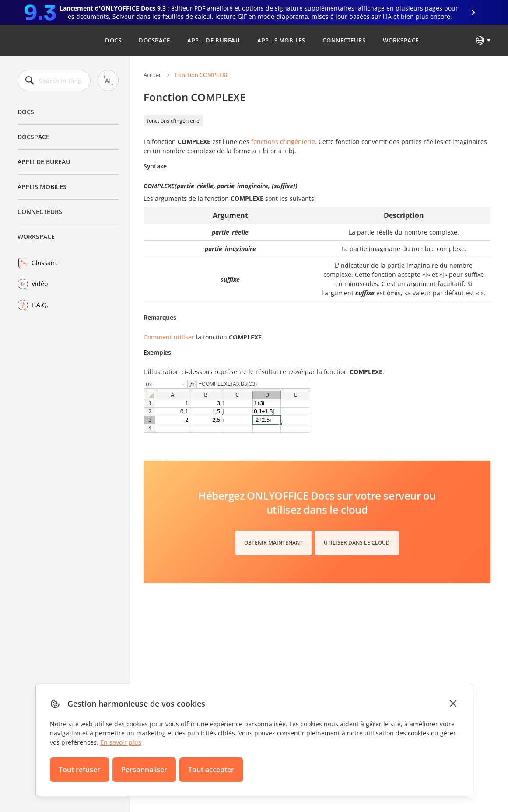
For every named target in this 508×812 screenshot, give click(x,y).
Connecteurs (344, 40)
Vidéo (40, 284)
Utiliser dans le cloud (357, 543)
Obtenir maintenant (273, 543)
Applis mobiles (281, 40)
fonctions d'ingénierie (173, 121)
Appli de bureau (214, 40)
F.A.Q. (40, 305)
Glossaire (45, 263)
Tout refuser (79, 770)
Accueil (152, 75)
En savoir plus (121, 742)
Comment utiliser (169, 337)
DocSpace (154, 40)
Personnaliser (144, 770)
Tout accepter (211, 770)
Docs (113, 40)
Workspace (401, 40)
